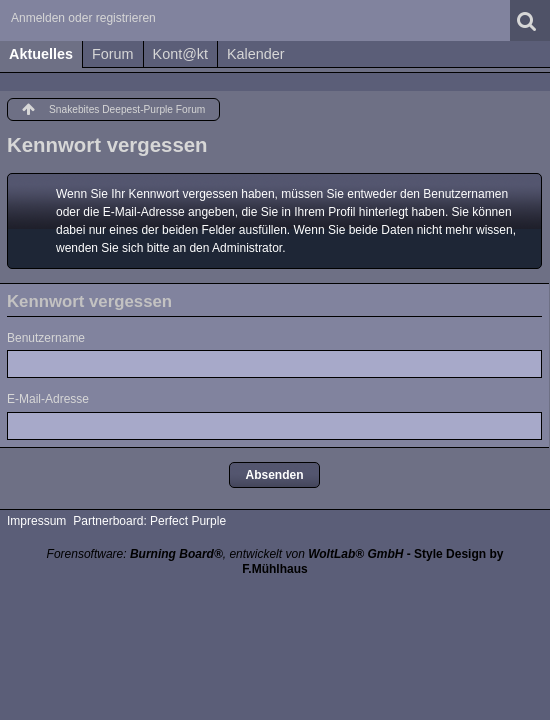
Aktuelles (41, 54)
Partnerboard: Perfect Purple (149, 521)
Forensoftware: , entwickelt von (225, 554)
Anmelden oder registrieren (83, 18)
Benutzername (46, 338)
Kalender (256, 54)
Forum (113, 54)
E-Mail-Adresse (48, 399)
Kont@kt (180, 54)
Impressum (36, 521)
